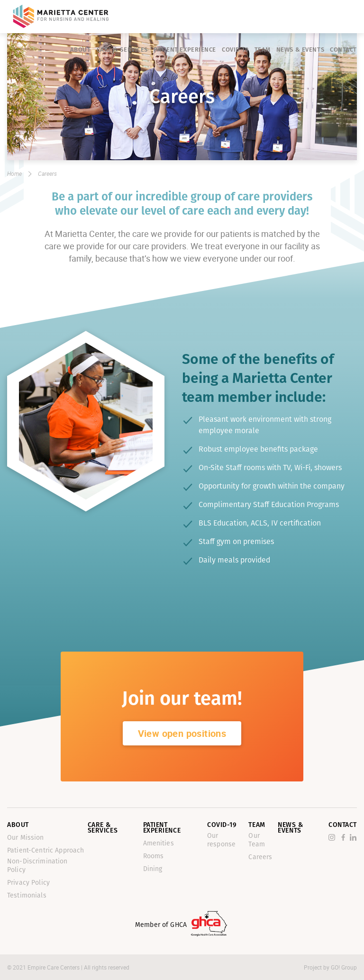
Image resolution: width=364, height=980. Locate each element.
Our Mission (26, 838)
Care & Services (122, 50)
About (81, 50)
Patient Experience (185, 50)
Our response (221, 840)
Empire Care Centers (54, 967)
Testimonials (27, 895)
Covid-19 (235, 50)
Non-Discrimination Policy (37, 866)
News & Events (300, 50)
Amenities (159, 843)
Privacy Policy (28, 883)
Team (263, 50)
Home (14, 173)
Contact (343, 50)
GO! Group (344, 967)
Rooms (154, 856)
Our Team (257, 840)
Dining (153, 869)
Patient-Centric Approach (45, 850)
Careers (260, 857)
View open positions (182, 733)
